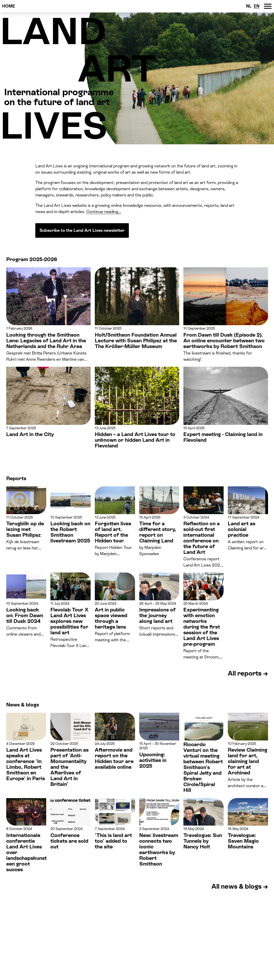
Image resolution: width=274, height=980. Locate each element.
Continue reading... (104, 212)
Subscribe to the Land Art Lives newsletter (82, 230)
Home (9, 6)
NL (249, 6)
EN (257, 6)
